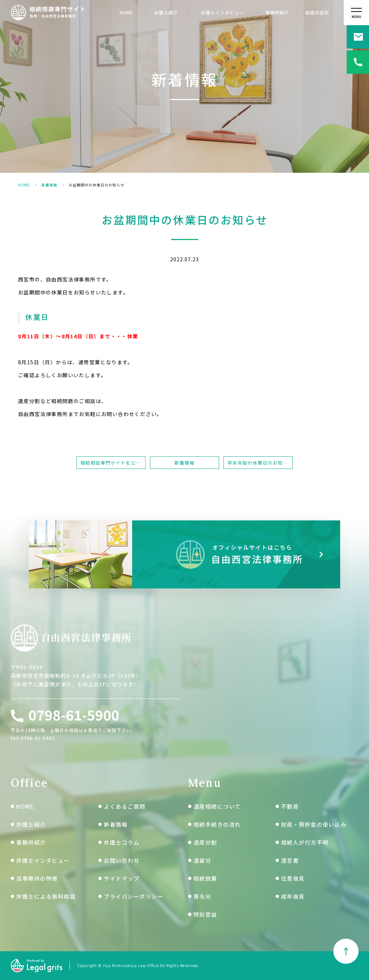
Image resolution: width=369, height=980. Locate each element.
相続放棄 (205, 878)
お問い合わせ (122, 860)
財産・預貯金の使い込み (314, 824)
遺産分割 (205, 842)
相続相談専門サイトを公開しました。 (113, 463)
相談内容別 (317, 13)
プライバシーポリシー (134, 896)
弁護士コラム (122, 842)
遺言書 (290, 860)
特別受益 (205, 914)
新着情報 (49, 185)
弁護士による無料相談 (46, 896)
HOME (126, 13)
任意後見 (293, 878)
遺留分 (203, 860)
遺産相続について (217, 806)
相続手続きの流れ (217, 824)
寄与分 (203, 896)
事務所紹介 (277, 13)
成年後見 (293, 896)
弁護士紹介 (166, 13)
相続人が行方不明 (305, 842)
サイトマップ (122, 878)
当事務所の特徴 (37, 878)
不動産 (290, 806)
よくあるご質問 (125, 806)
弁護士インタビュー (223, 13)
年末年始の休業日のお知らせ (260, 463)
